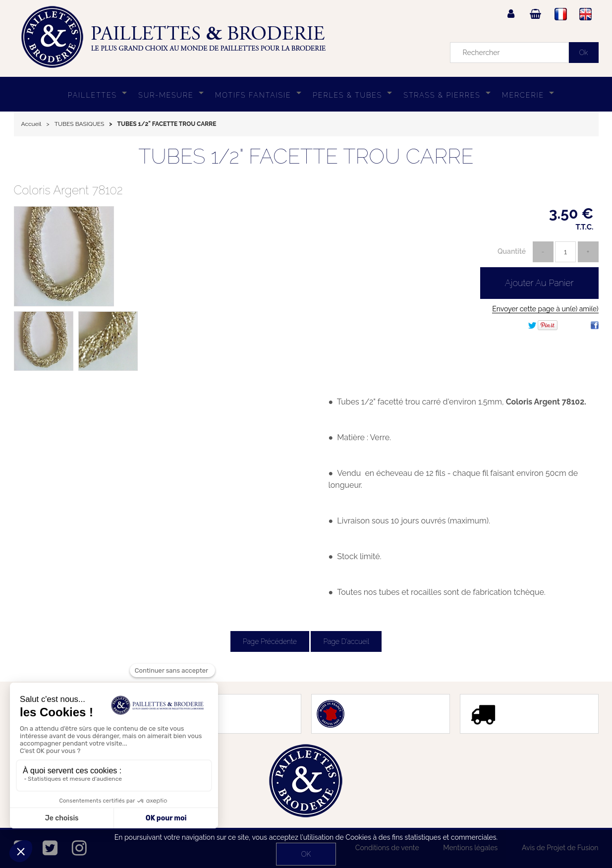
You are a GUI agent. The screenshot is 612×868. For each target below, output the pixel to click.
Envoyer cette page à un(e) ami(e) (545, 309)
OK (306, 854)
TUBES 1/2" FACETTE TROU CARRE (306, 156)
